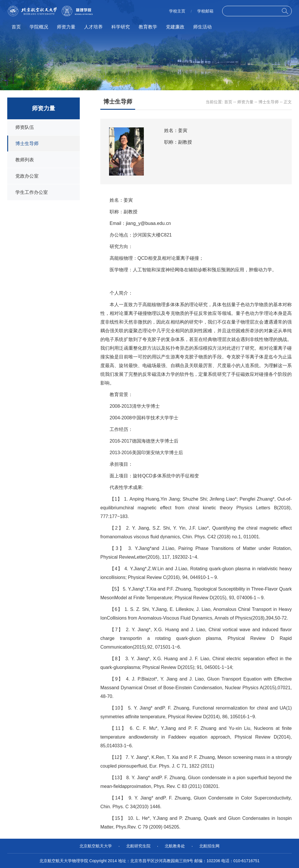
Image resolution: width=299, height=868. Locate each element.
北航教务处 (175, 846)
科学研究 (121, 27)
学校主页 (177, 11)
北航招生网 (209, 846)
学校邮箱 (205, 11)
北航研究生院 (138, 846)
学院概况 (39, 27)
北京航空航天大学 (96, 846)
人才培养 (93, 27)
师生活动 (202, 27)
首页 (16, 27)
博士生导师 (269, 102)
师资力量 (66, 27)
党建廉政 (175, 27)
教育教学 (148, 27)
